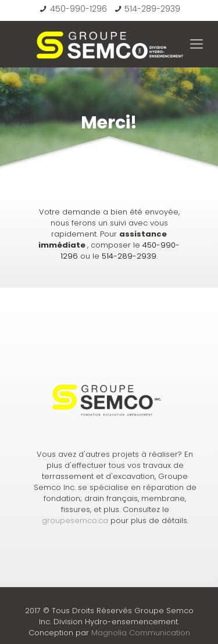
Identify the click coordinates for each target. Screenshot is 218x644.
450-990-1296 (78, 9)
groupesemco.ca (75, 520)
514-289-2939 (152, 9)
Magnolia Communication (141, 633)
